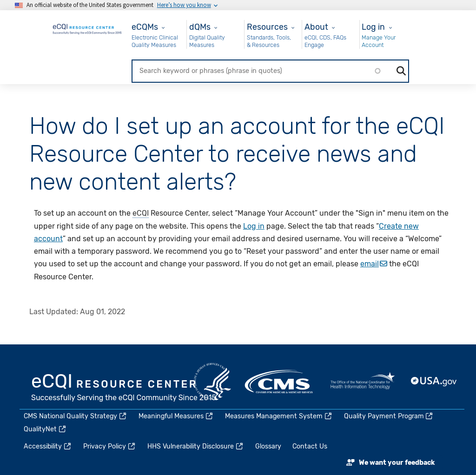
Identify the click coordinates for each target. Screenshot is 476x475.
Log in (373, 27)
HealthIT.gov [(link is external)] (363, 382)
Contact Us (310, 446)
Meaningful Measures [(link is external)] (176, 416)
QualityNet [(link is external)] (45, 429)
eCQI (141, 213)
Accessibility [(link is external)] (48, 446)
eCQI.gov (124, 389)
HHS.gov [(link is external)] (212, 382)
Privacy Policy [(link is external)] (110, 446)
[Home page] (87, 28)
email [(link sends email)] (374, 264)
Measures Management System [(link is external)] (279, 416)
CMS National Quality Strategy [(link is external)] (76, 416)
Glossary (268, 446)
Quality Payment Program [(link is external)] (389, 416)
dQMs (200, 27)
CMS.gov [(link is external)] (279, 382)
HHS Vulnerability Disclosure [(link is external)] (196, 446)
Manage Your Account (379, 41)
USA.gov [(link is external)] (434, 382)
